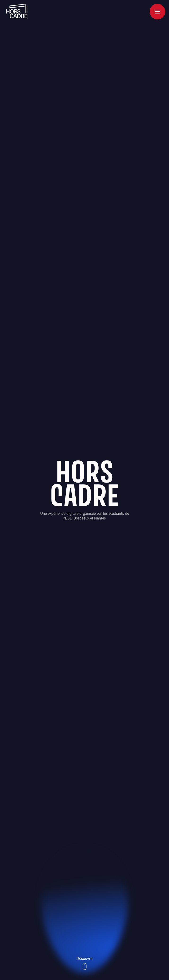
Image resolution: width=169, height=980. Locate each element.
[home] (16, 11)
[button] (157, 12)
